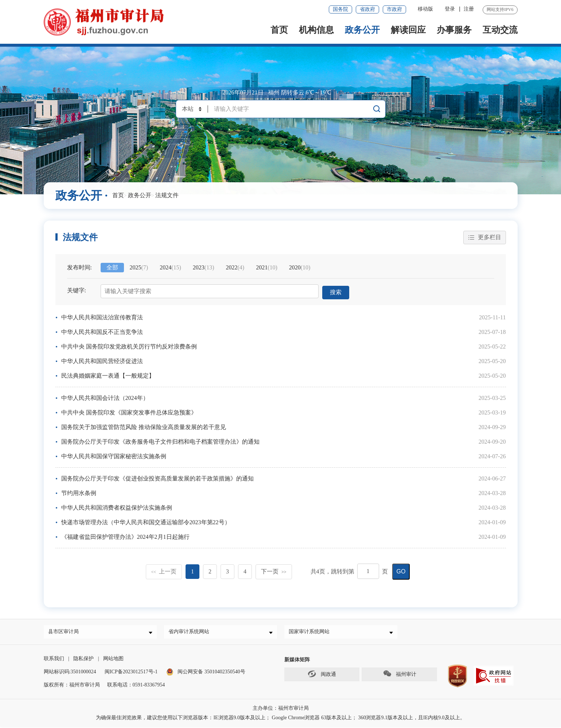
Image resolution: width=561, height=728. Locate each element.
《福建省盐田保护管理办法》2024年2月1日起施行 (125, 536)
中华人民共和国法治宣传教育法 (102, 317)
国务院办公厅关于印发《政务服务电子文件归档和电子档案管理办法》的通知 (160, 441)
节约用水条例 (79, 492)
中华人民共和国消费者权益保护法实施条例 (117, 507)
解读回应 (408, 30)
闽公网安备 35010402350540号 (211, 673)
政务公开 (362, 30)
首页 (279, 30)
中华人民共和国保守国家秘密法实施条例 (114, 456)
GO (401, 571)
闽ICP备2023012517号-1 (131, 673)
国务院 (340, 9)
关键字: (77, 291)
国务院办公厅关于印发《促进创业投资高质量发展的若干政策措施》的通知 (157, 478)
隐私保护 (83, 660)
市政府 (394, 9)
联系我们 (54, 660)
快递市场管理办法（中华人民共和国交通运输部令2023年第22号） (146, 521)
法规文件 (167, 195)
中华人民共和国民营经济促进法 (102, 360)
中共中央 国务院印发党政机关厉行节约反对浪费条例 (129, 346)
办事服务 (454, 30)
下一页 (274, 571)
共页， (321, 571)
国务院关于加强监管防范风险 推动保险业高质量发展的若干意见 (144, 426)
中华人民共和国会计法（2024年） (105, 397)
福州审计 (400, 675)
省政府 (367, 9)
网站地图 (113, 660)
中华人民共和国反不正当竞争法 (102, 331)
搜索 (336, 291)
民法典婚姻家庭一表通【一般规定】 (108, 375)
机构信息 (316, 30)
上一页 (164, 571)
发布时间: (79, 268)
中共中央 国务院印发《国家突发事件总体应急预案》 (129, 412)
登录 (450, 9)
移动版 (425, 9)
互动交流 (500, 30)
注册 (469, 9)
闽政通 (322, 675)
